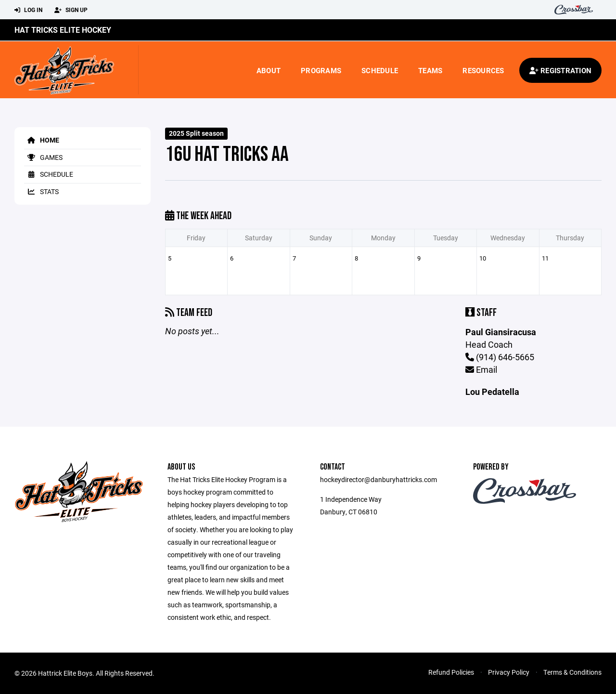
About (269, 70)
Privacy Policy (509, 672)
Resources (483, 70)
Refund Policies (451, 672)
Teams (430, 70)
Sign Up (71, 10)
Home (42, 140)
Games (43, 157)
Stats (41, 191)
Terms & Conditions (572, 672)
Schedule (380, 70)
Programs (321, 70)
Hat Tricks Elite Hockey (63, 30)
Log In (28, 10)
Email (481, 369)
